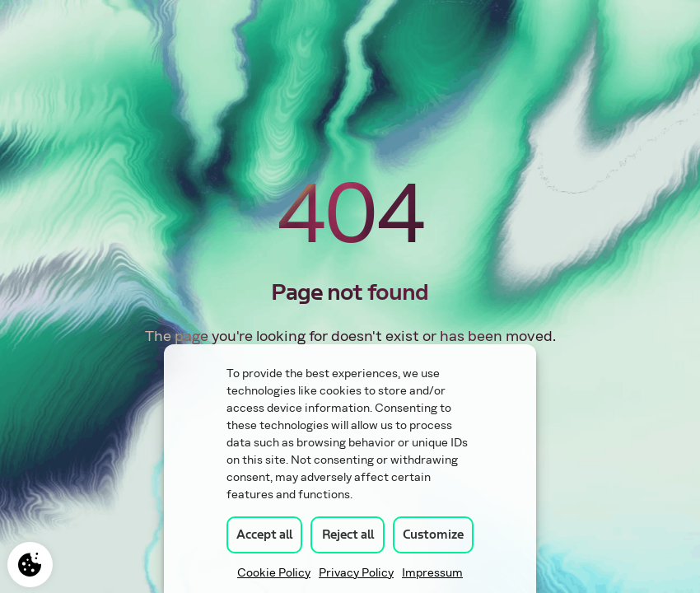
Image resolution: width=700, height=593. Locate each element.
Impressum (432, 573)
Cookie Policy (274, 573)
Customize (433, 535)
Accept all (264, 535)
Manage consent (30, 565)
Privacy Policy (356, 573)
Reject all (348, 535)
